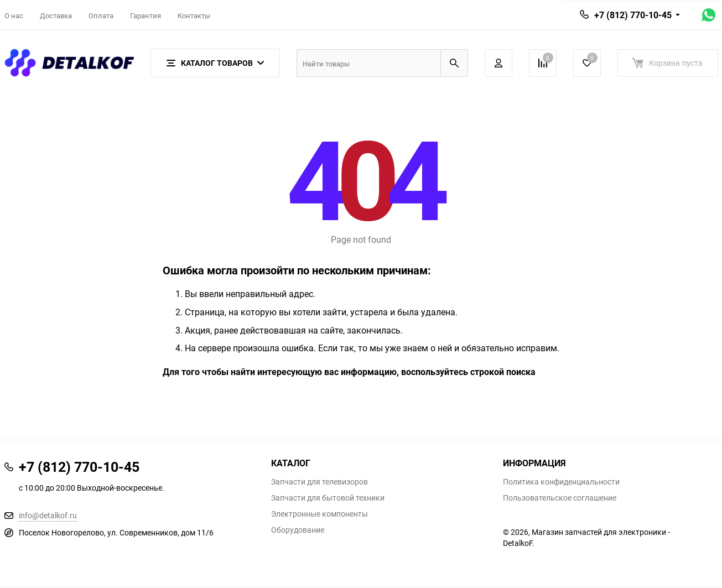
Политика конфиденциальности (561, 482)
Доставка (56, 15)
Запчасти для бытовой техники (328, 498)
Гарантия (146, 15)
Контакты (194, 15)
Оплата (101, 15)
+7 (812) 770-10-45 (633, 15)
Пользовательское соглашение (560, 498)
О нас (14, 15)
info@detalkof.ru (48, 515)
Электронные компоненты (320, 514)
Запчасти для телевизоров (320, 482)
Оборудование (298, 530)
